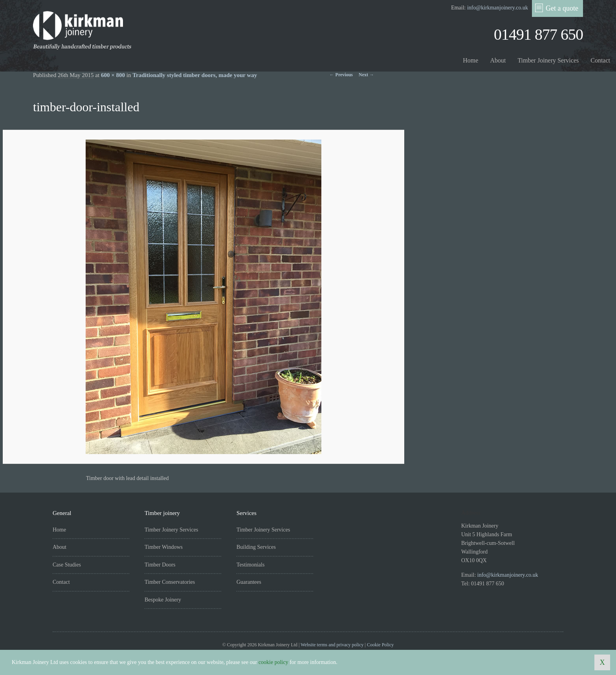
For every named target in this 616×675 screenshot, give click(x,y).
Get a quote (557, 8)
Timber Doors (160, 565)
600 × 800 (113, 75)
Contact (600, 60)
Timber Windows (164, 547)
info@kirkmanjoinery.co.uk (498, 8)
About (498, 60)
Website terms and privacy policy (332, 645)
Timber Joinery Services (548, 60)
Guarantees (249, 582)
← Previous (341, 75)
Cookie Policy (380, 645)
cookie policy (273, 662)
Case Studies (67, 565)
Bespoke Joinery (163, 600)
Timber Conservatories (170, 582)
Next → (366, 75)
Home (470, 60)
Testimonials (250, 565)
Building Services (256, 547)
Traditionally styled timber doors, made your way (195, 75)
